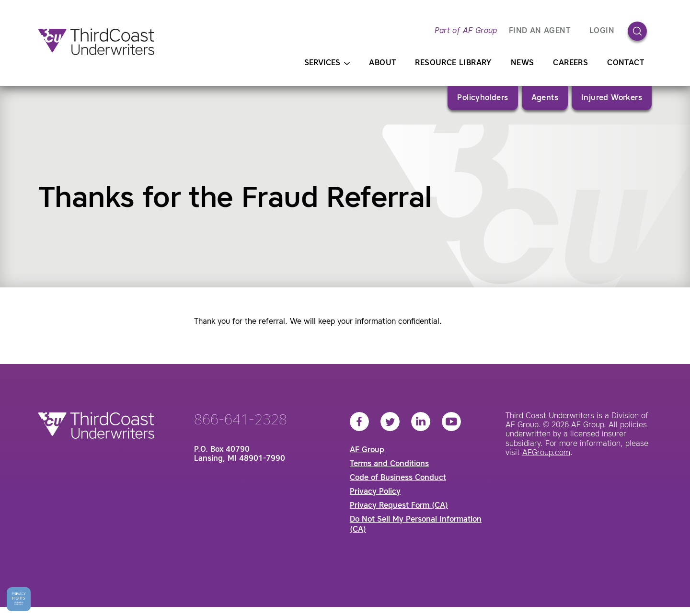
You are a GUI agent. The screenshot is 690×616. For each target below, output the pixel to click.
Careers (570, 63)
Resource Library (453, 63)
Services (327, 63)
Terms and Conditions (389, 464)
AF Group (367, 450)
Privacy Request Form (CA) (399, 506)
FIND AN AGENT (540, 31)
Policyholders (483, 98)
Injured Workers (612, 98)
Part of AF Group (466, 31)
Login (602, 31)
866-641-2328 (241, 421)
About (382, 63)
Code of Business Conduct (398, 478)
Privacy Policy (375, 492)
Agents (545, 98)
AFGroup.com (546, 453)
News (523, 63)
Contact (626, 63)
